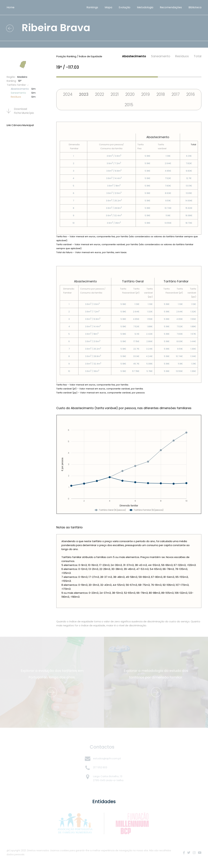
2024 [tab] (68, 94)
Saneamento (161, 56)
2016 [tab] (191, 94)
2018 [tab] (161, 94)
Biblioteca (195, 7)
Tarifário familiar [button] (18, 85)
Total (198, 56)
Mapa (108, 7)
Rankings (92, 7)
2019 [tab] (146, 94)
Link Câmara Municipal (20, 125)
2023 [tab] (84, 94)
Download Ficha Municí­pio (20, 111)
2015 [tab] (129, 105)
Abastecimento (134, 56)
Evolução (125, 7)
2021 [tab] (115, 94)
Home (11, 7)
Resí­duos (182, 56)
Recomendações (171, 7)
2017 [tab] (176, 94)
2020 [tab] (130, 94)
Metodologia (145, 7)
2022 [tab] (100, 94)
